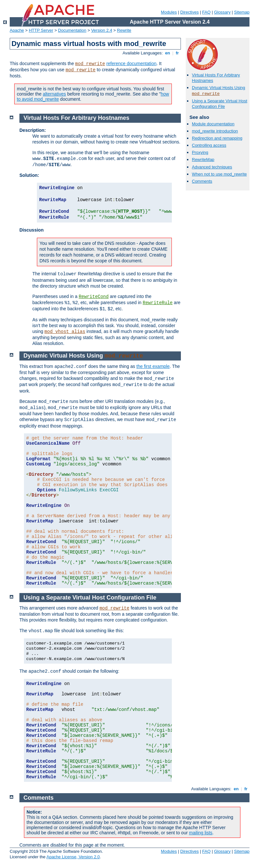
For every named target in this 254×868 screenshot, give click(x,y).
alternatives (54, 94)
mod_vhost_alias (65, 332)
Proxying (200, 152)
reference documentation (132, 63)
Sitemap (242, 12)
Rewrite (124, 30)
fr (177, 53)
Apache (17, 30)
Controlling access (209, 145)
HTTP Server (41, 30)
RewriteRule (158, 303)
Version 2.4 (102, 30)
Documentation (72, 30)
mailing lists (201, 833)
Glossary (222, 12)
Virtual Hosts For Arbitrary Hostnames (77, 118)
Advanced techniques (212, 167)
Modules (169, 12)
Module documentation (213, 124)
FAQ (206, 12)
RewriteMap (203, 160)
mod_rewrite (90, 64)
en (168, 53)
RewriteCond (94, 297)
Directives (189, 12)
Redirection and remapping (217, 138)
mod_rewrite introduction (215, 131)
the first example (153, 366)
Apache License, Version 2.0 (73, 857)
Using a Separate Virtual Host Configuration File (220, 104)
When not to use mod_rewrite (219, 174)
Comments (202, 181)
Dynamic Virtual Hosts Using (218, 88)
